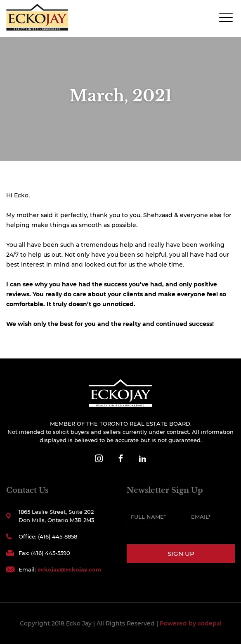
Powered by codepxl (191, 623)
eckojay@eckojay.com (70, 569)
